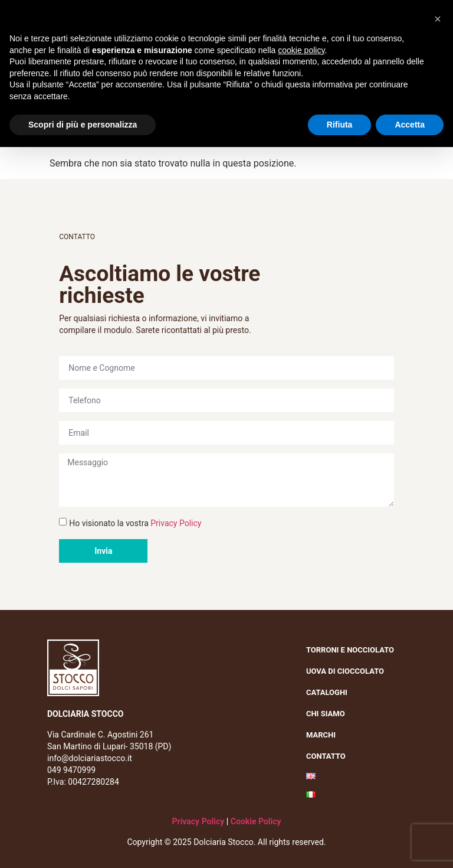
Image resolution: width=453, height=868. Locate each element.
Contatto (326, 756)
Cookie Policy (256, 821)
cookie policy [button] (301, 50)
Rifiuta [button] (340, 125)
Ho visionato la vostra (135, 523)
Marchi (324, 735)
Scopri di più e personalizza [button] (83, 125)
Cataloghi (327, 692)
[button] (438, 19)
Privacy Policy (176, 523)
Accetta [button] (410, 125)
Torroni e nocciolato (353, 650)
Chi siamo (329, 714)
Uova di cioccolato (345, 671)
